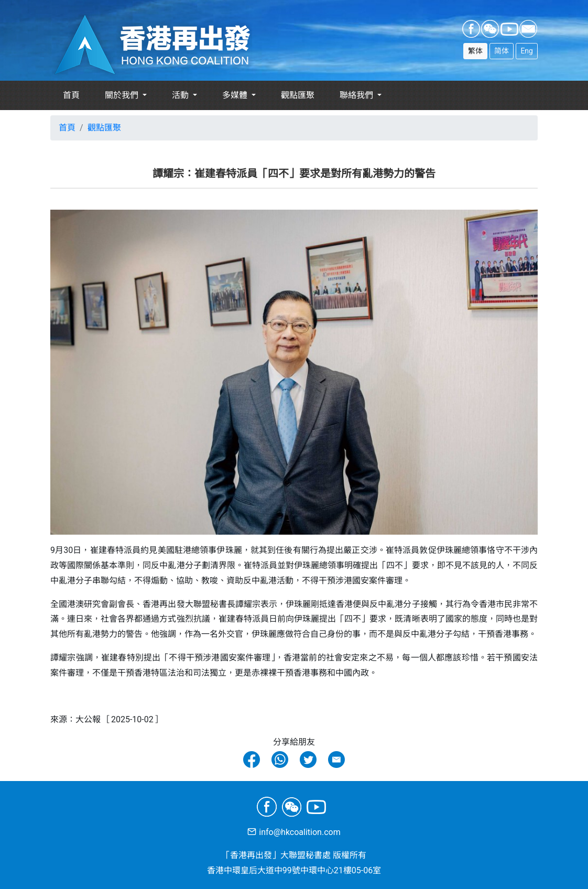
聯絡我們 (357, 95)
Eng (527, 51)
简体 (502, 51)
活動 (181, 95)
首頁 (71, 95)
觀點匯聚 (298, 95)
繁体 (475, 51)
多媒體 (236, 95)
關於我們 (123, 95)
